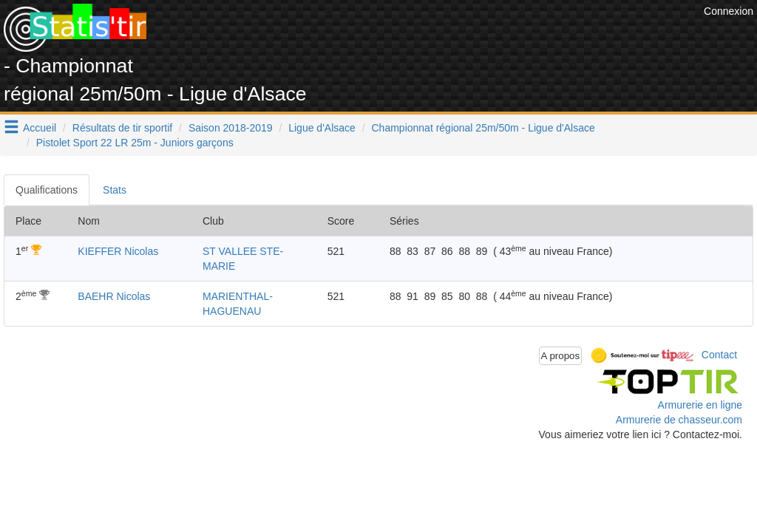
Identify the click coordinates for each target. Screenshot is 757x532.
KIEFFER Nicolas (118, 251)
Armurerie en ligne (700, 405)
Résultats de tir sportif (122, 128)
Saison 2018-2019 (231, 128)
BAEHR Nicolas (114, 296)
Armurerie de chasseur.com (679, 420)
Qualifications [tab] (47, 190)
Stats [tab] (115, 190)
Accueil (40, 128)
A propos (561, 356)
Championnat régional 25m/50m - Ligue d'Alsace (483, 128)
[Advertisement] (431, 37)
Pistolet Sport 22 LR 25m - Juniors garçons (135, 143)
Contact (719, 355)
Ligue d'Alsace (322, 128)
